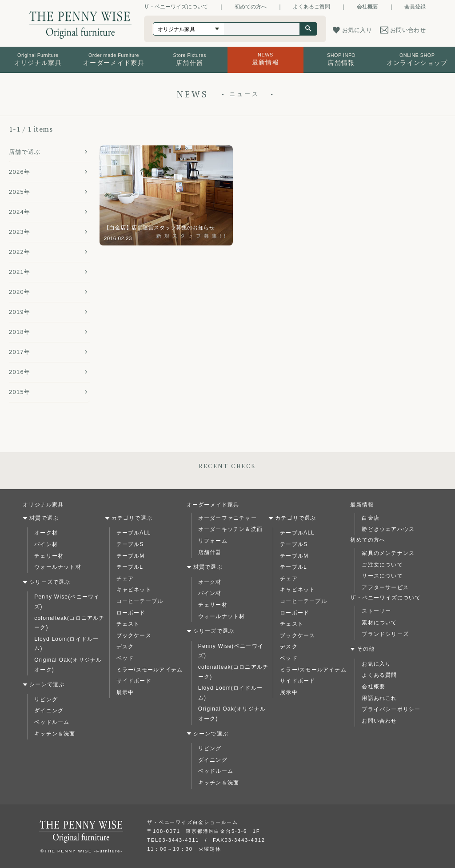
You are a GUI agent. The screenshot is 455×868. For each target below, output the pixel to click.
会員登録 (415, 7)
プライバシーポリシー (391, 709)
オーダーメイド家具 (213, 505)
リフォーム (213, 541)
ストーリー (376, 611)
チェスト (128, 624)
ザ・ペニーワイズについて (176, 7)
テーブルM (131, 556)
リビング (46, 699)
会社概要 (367, 7)
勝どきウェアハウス (388, 529)
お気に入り (376, 664)
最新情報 (362, 505)
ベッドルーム (52, 722)
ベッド (125, 658)
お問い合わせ (379, 721)
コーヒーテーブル (140, 601)
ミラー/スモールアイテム (150, 670)
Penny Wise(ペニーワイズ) (67, 602)
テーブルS (130, 544)
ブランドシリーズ (385, 634)
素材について (379, 623)
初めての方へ (251, 7)
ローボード (131, 613)
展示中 (125, 692)
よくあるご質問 (311, 7)
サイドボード (134, 681)
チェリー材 (49, 556)
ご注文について (382, 565)
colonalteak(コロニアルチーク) (69, 623)
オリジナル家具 (43, 505)
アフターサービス (385, 587)
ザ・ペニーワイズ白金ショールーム (193, 822)
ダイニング (49, 711)
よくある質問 (379, 675)
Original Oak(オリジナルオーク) (68, 665)
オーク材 (46, 533)
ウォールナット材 (58, 567)
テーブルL (130, 567)
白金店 (371, 518)
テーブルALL (134, 533)
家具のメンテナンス (388, 553)
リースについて (382, 576)
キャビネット (134, 590)
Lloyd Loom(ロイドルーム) (66, 644)
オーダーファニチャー (227, 518)
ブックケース (134, 635)
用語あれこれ (379, 698)
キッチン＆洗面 (55, 734)
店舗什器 (210, 552)
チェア (125, 579)
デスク (125, 647)
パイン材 (46, 544)
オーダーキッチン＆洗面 (230, 529)
